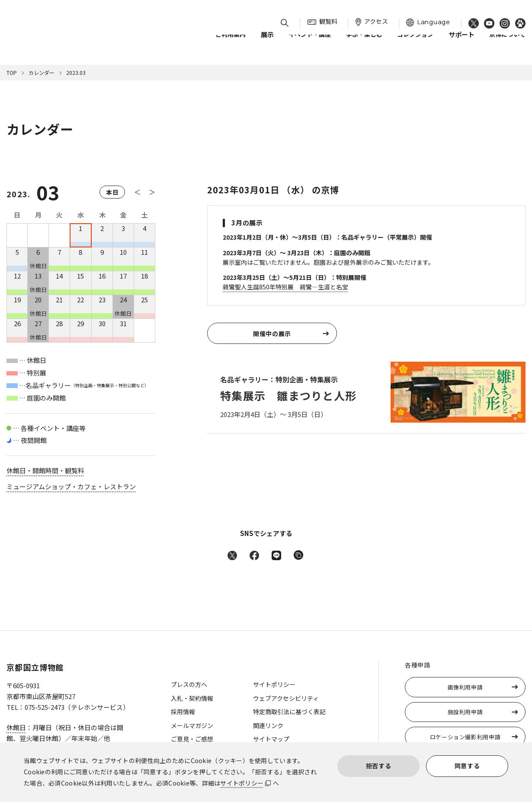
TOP (12, 72)
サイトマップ (271, 739)
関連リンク (268, 725)
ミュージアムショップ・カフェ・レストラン (71, 486)
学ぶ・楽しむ (364, 43)
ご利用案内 (231, 43)
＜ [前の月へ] (137, 192)
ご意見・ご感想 (192, 739)
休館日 (16, 727)
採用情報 (183, 712)
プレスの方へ (189, 684)
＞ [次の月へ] (152, 192)
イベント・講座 (310, 43)
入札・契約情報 (192, 698)
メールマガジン (192, 725)
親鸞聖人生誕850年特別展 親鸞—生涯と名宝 (285, 287)
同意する (467, 766)
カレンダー (42, 72)
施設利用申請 (465, 712)
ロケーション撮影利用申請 (465, 737)
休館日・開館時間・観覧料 (45, 470)
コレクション (415, 43)
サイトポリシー (242, 783)
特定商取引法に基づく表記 (289, 712)
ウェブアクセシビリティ (286, 698)
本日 (112, 192)
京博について (507, 43)
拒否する (379, 766)
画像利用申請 (465, 687)
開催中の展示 (272, 334)
